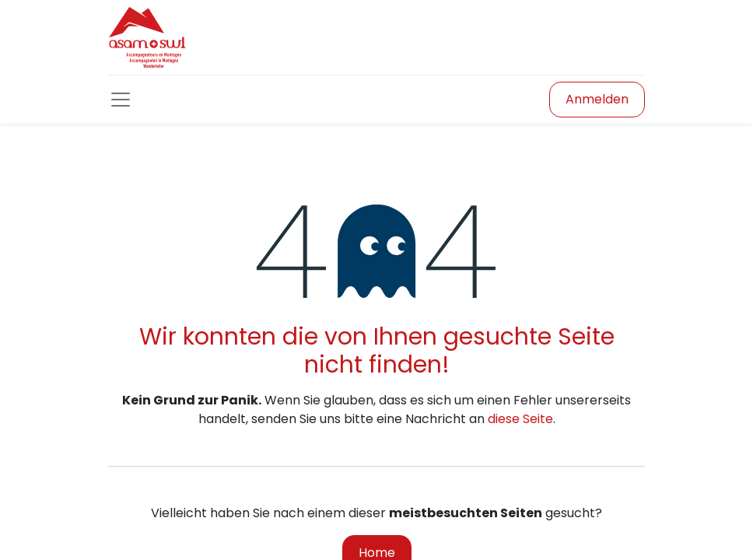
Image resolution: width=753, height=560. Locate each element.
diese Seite (520, 419)
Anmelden (597, 99)
